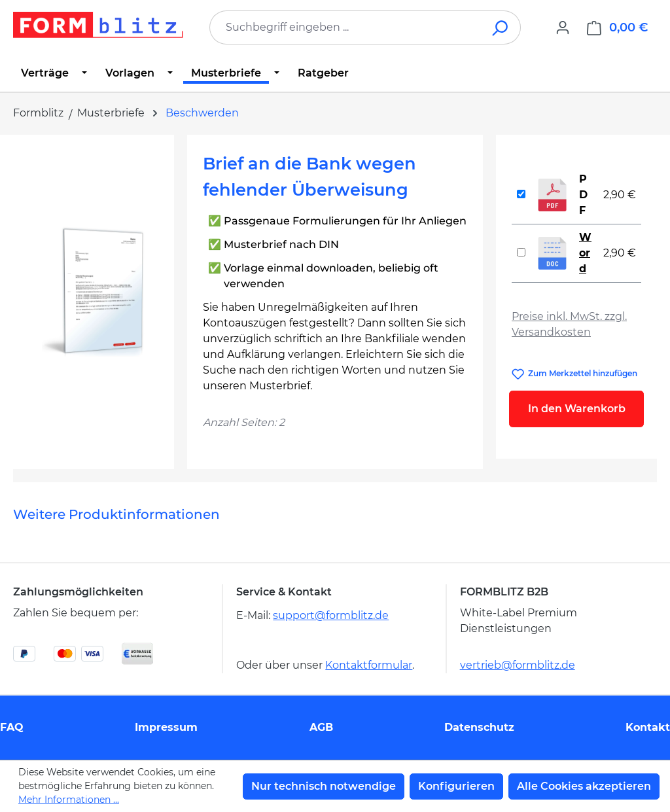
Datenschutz (479, 727)
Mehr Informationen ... (69, 800)
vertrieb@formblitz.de (518, 665)
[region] (94, 291)
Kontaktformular (369, 665)
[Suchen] (501, 27)
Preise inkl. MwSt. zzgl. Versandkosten (569, 324)
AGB (321, 727)
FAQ (12, 727)
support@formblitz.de (331, 615)
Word (585, 253)
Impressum (166, 727)
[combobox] (345, 27)
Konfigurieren (456, 786)
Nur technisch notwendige (324, 786)
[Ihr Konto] (563, 27)
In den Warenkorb (577, 409)
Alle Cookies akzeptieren (584, 786)
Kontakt (648, 727)
